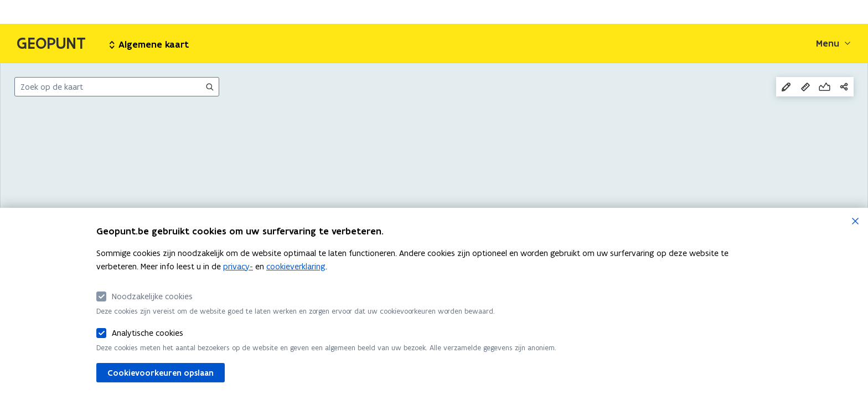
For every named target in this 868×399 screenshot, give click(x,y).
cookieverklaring (296, 266)
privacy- (238, 266)
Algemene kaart (149, 44)
